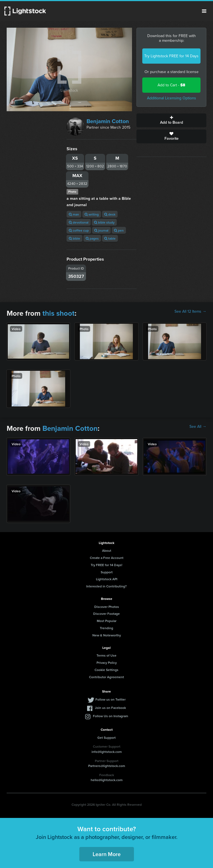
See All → (198, 427)
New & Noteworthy (107, 635)
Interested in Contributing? (106, 586)
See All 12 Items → (190, 312)
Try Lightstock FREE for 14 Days (171, 56)
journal (101, 230)
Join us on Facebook (110, 708)
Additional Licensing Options (172, 98)
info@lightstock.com (107, 752)
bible (74, 238)
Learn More (107, 854)
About (107, 550)
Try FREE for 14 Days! (106, 565)
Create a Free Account (107, 558)
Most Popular (107, 621)
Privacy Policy (107, 663)
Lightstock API (107, 579)
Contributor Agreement (106, 677)
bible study (104, 222)
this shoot (59, 313)
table (110, 238)
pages (92, 238)
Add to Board (171, 120)
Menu (204, 11)
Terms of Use (106, 655)
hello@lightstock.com (107, 780)
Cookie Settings (106, 670)
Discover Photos (107, 607)
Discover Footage (106, 614)
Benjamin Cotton (108, 121)
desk (110, 214)
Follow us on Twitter (111, 699)
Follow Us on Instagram (111, 716)
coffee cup (79, 230)
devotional (79, 222)
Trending (106, 628)
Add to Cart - (171, 85)
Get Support (106, 738)
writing (92, 214)
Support (107, 572)
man (74, 214)
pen (119, 230)
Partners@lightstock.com (107, 766)
